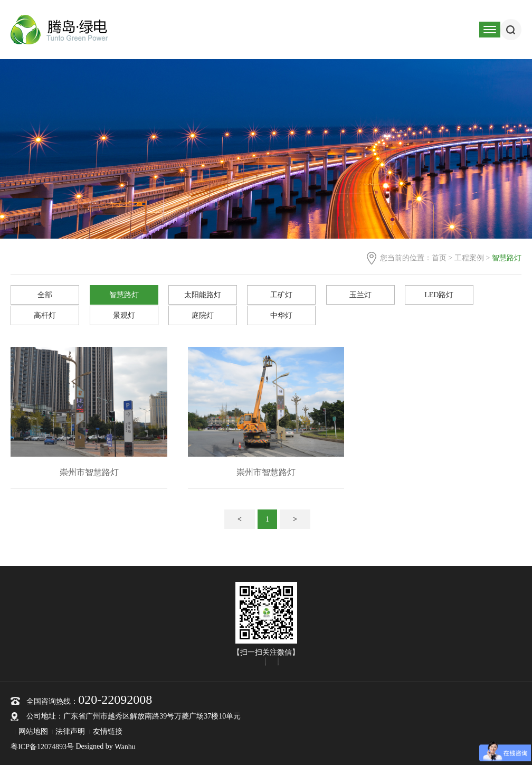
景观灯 (124, 315)
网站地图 (33, 731)
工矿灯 (281, 295)
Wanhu (125, 747)
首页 (439, 258)
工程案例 (469, 258)
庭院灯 (203, 315)
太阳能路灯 (203, 295)
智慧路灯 (124, 295)
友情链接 (108, 731)
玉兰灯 (360, 295)
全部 (45, 295)
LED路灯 (439, 295)
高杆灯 (45, 315)
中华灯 (281, 315)
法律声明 (70, 731)
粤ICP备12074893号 (42, 747)
